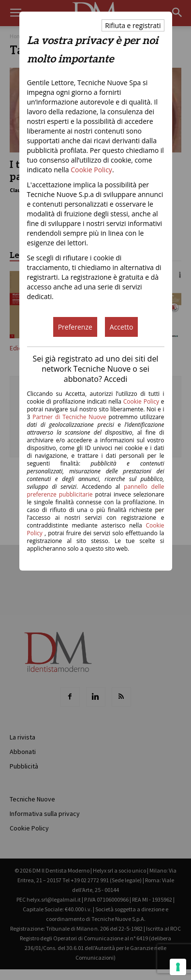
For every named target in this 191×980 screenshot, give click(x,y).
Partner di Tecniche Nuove (70, 417)
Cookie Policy (91, 170)
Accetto (122, 327)
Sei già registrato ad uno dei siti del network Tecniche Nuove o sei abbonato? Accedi (96, 369)
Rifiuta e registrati (133, 25)
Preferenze (75, 327)
